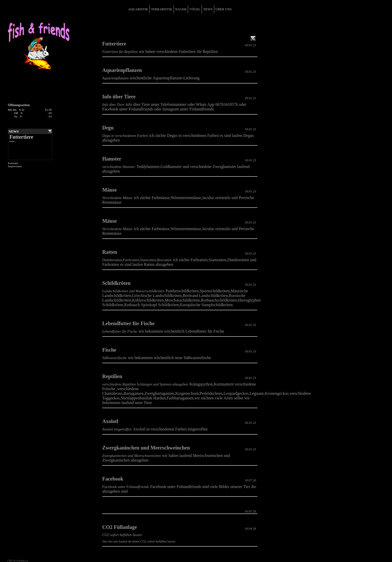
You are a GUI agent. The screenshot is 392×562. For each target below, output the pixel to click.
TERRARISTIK (162, 9)
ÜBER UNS (224, 9)
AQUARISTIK (138, 9)
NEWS (208, 9)
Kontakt (13, 163)
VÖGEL (195, 9)
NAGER (181, 9)
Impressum (15, 166)
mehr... (13, 141)
